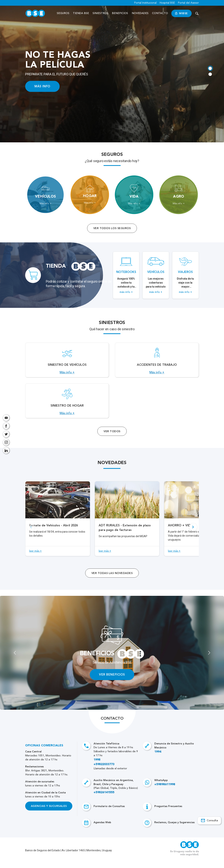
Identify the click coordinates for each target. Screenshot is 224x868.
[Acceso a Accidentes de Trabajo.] (157, 362)
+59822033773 (104, 773)
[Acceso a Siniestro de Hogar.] (67, 407)
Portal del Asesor (188, 3)
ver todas (112, 581)
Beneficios (120, 13)
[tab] (210, 68)
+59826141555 (104, 801)
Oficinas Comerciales (44, 754)
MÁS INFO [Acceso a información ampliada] (42, 86)
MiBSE (182, 13)
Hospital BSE (167, 3)
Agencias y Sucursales (49, 814)
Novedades (140, 13)
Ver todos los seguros (112, 228)
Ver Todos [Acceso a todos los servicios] (112, 440)
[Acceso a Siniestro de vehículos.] (67, 362)
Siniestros (101, 13)
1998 (97, 768)
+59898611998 (165, 793)
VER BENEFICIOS (112, 683)
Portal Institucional (145, 3)
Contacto (160, 13)
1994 (158, 760)
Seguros (63, 13)
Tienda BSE (81, 13)
